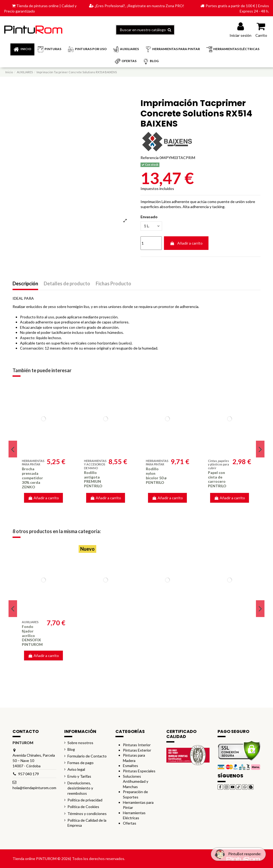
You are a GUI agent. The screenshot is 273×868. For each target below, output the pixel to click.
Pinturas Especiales (139, 771)
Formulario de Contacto (87, 756)
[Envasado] (152, 226)
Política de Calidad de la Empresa (87, 823)
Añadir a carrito (186, 243)
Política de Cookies (83, 807)
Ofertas (130, 823)
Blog (71, 749)
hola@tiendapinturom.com (34, 788)
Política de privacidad (85, 800)
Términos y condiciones (87, 814)
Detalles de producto (67, 284)
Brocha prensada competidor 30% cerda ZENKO (32, 478)
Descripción (25, 284)
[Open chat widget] (237, 853)
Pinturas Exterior (137, 750)
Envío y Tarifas (79, 776)
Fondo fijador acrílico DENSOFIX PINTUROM (32, 635)
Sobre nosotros (80, 743)
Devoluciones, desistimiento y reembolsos (80, 788)
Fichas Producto (113, 284)
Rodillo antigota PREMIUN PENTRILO (93, 479)
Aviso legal (76, 769)
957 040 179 (29, 774)
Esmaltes (131, 766)
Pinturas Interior (137, 745)
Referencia (150, 158)
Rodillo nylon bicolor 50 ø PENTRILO (156, 475)
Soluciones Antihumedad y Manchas (136, 781)
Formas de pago (81, 763)
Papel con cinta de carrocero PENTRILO (217, 479)
